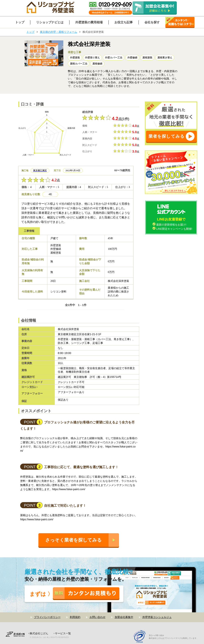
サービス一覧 (63, 633)
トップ (30, 32)
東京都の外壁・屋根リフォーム (59, 32)
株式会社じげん (39, 633)
